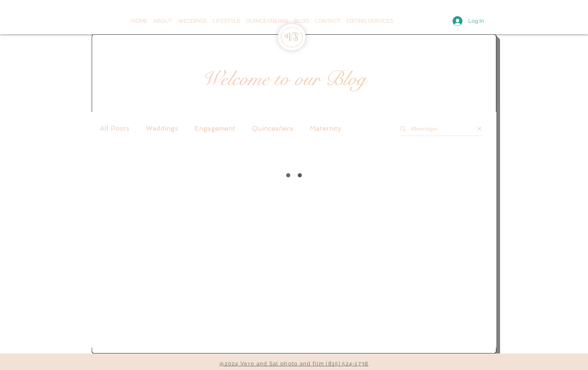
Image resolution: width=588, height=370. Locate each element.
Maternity (325, 128)
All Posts (115, 128)
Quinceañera (273, 128)
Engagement (215, 128)
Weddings (162, 128)
